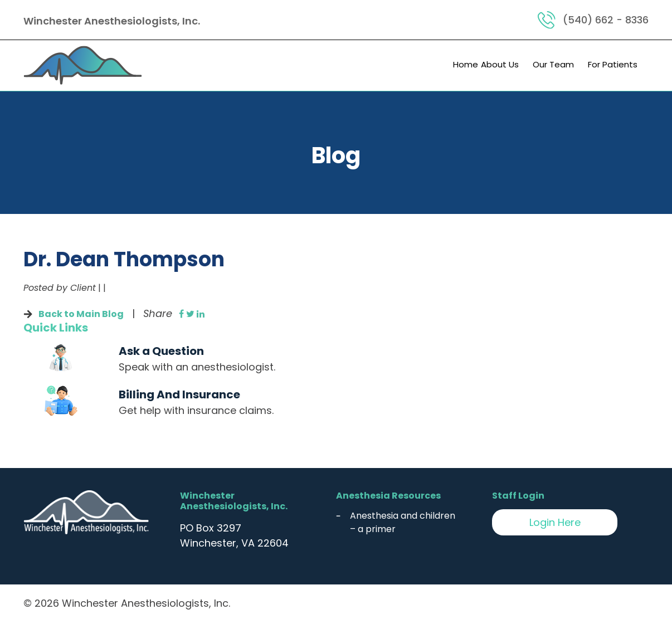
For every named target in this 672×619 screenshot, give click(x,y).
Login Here (555, 522)
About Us (500, 64)
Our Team (553, 64)
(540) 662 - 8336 (606, 20)
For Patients (613, 64)
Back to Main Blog (81, 314)
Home (466, 64)
